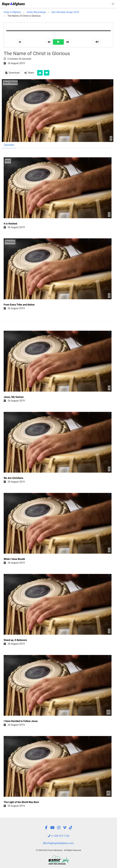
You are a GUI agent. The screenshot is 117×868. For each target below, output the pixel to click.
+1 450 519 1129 (58, 836)
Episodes (9, 145)
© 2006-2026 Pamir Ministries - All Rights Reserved (58, 850)
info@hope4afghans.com (58, 843)
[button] (113, 4)
